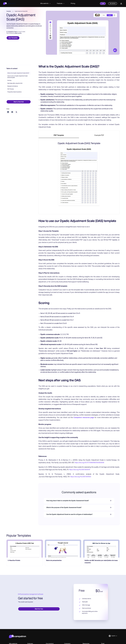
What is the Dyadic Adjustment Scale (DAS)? (18, 73)
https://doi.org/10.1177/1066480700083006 (89, 463)
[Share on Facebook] (12, 112)
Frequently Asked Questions (14, 92)
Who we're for (45, 4)
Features (61, 4)
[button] (113, 636)
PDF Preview (11, 89)
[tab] (59, 135)
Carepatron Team (12, 32)
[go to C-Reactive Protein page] (25, 549)
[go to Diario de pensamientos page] (63, 549)
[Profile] (121, 4)
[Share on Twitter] (16, 112)
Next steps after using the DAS (15, 83)
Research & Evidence (13, 86)
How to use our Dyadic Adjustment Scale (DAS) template (17, 77)
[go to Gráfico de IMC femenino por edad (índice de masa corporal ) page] (101, 549)
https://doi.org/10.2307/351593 (81, 477)
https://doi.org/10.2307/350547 (80, 470)
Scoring (9, 80)
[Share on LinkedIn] (8, 112)
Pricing (73, 4)
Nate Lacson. (18, 33)
